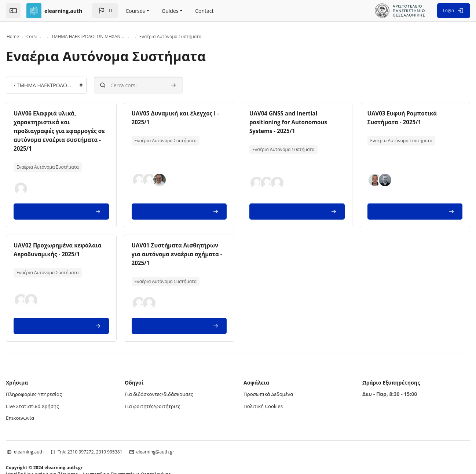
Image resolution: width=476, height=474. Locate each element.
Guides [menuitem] (170, 11)
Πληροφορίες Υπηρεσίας (59, 368)
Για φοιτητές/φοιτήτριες (166, 379)
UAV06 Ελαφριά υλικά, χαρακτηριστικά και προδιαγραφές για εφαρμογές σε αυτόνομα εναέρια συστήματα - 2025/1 (95, 122)
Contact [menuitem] (204, 11)
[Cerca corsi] (162, 85)
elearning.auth (52, 424)
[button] (105, 11)
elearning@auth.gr (179, 424)
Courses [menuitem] (136, 11)
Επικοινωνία (44, 391)
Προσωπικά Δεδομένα (270, 368)
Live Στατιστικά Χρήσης (57, 379)
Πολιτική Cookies (264, 379)
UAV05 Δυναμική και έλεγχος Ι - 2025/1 (235, 113)
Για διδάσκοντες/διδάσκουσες (172, 368)
